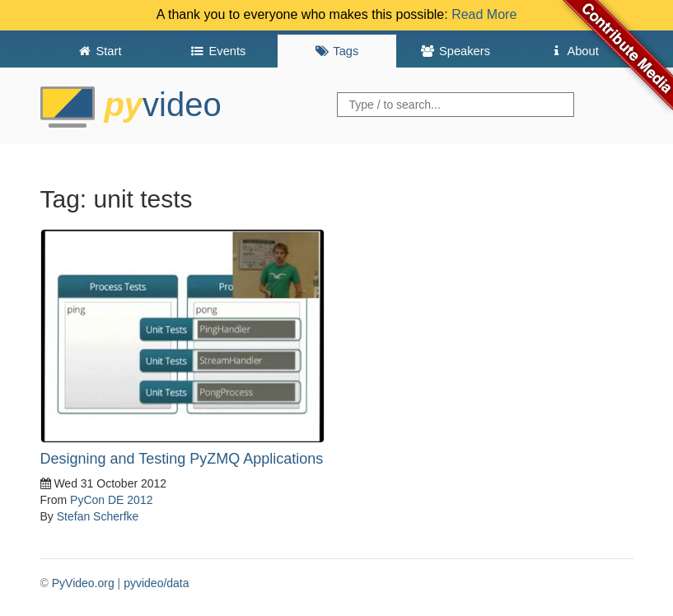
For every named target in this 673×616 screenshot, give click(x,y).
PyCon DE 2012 (111, 500)
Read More (484, 14)
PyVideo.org (83, 583)
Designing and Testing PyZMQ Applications (182, 459)
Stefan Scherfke (98, 516)
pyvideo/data (156, 583)
